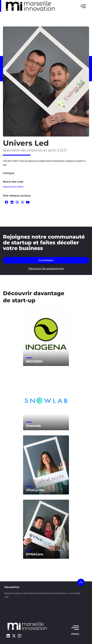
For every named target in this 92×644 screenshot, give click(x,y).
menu (75, 634)
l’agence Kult (47, 612)
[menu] (75, 627)
